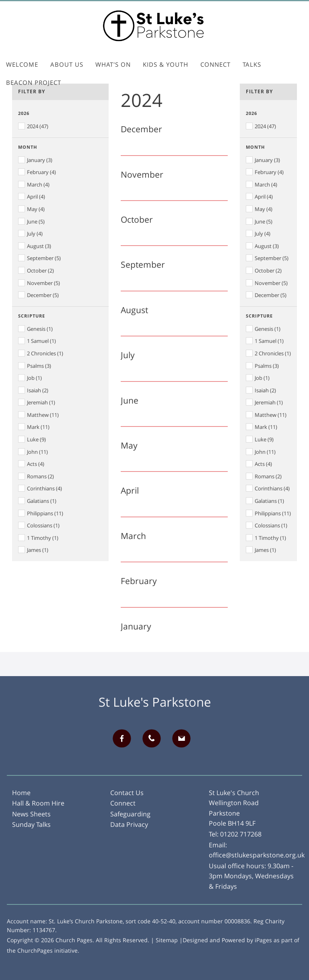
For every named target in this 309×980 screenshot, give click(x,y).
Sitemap (167, 940)
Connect (215, 64)
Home (21, 793)
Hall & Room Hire (38, 803)
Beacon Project (34, 82)
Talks (252, 64)
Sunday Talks (31, 824)
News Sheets (31, 814)
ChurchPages (35, 950)
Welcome (22, 64)
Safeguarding (130, 814)
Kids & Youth (166, 64)
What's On (113, 64)
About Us (67, 64)
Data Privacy (129, 824)
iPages (263, 940)
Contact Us (127, 793)
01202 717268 (241, 834)
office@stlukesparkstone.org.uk (257, 855)
